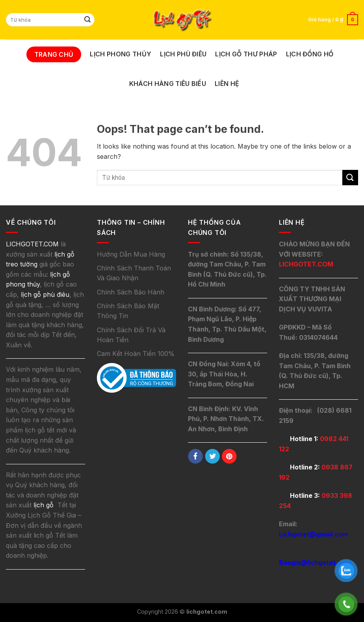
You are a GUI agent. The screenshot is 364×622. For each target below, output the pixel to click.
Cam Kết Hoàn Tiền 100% (136, 354)
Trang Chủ (54, 54)
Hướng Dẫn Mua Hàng (131, 254)
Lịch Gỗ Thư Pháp (246, 54)
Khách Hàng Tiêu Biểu (168, 84)
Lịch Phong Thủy (121, 54)
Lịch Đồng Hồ (310, 54)
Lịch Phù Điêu (183, 54)
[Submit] (87, 20)
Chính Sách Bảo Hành (131, 292)
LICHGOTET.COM (306, 264)
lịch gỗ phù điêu (45, 294)
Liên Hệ (227, 84)
